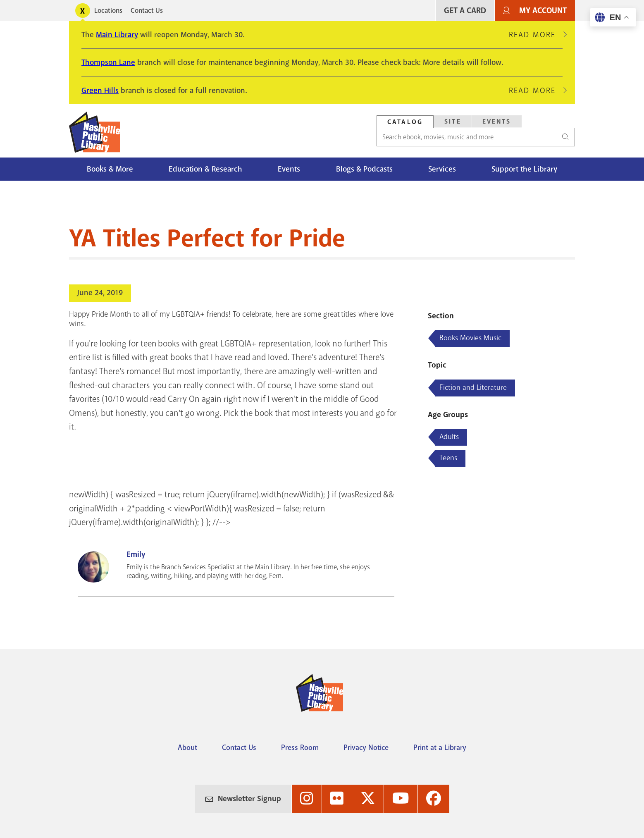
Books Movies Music (470, 338)
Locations (108, 11)
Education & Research (205, 169)
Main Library (117, 35)
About (187, 747)
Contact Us (147, 11)
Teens (448, 458)
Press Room (300, 747)
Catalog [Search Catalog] (405, 122)
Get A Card (465, 11)
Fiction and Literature (473, 387)
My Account (543, 11)
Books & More (110, 169)
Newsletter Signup (249, 799)
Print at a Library (440, 747)
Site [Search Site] (453, 122)
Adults (449, 437)
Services (442, 169)
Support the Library (524, 169)
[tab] (405, 122)
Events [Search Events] (497, 122)
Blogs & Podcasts (364, 169)
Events (289, 169)
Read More (536, 35)
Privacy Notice (366, 747)
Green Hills (100, 91)
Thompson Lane (108, 62)
